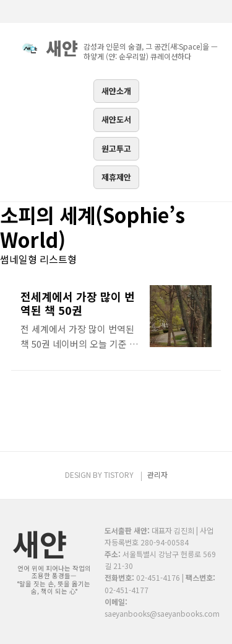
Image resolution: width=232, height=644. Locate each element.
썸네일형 (19, 259)
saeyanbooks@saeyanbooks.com (162, 613)
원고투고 (116, 148)
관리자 (157, 474)
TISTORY (119, 474)
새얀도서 (116, 119)
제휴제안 (116, 177)
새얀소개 (116, 91)
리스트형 (58, 259)
